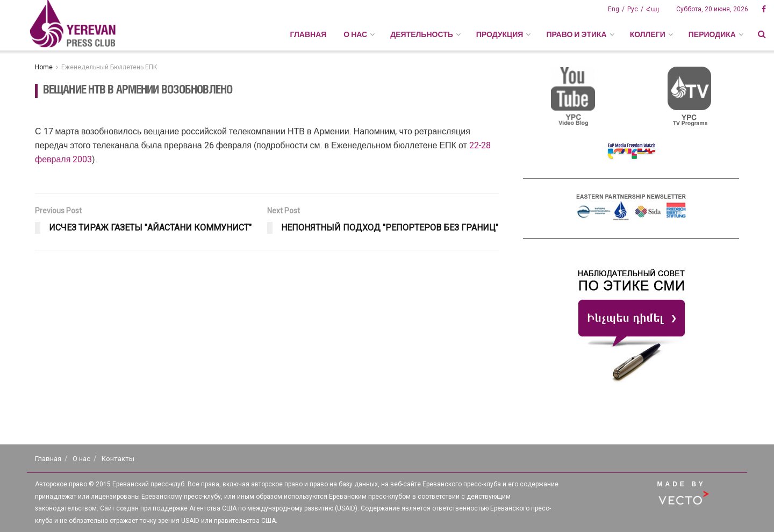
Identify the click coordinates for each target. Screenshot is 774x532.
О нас (81, 459)
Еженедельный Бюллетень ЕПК (109, 67)
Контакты (118, 459)
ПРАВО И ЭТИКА (576, 34)
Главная (308, 34)
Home (44, 67)
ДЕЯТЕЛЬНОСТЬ (422, 34)
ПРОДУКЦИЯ (500, 34)
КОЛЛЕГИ (648, 34)
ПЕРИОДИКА (712, 34)
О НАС (355, 34)
